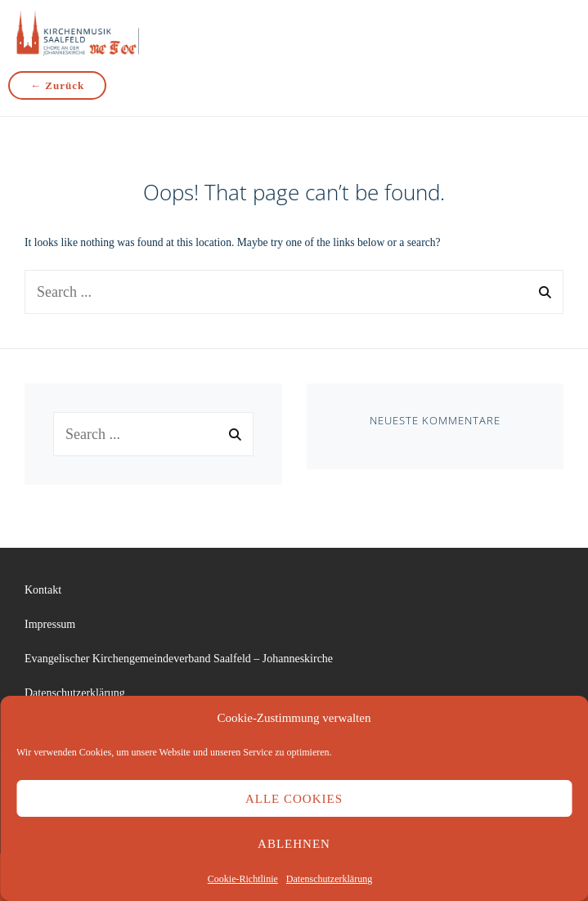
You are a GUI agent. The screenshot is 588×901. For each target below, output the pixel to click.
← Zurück (57, 85)
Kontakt (43, 590)
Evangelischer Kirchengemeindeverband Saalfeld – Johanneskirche (179, 659)
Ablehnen (294, 844)
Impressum (50, 624)
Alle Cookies (294, 799)
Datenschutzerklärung (329, 879)
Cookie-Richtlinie (243, 879)
